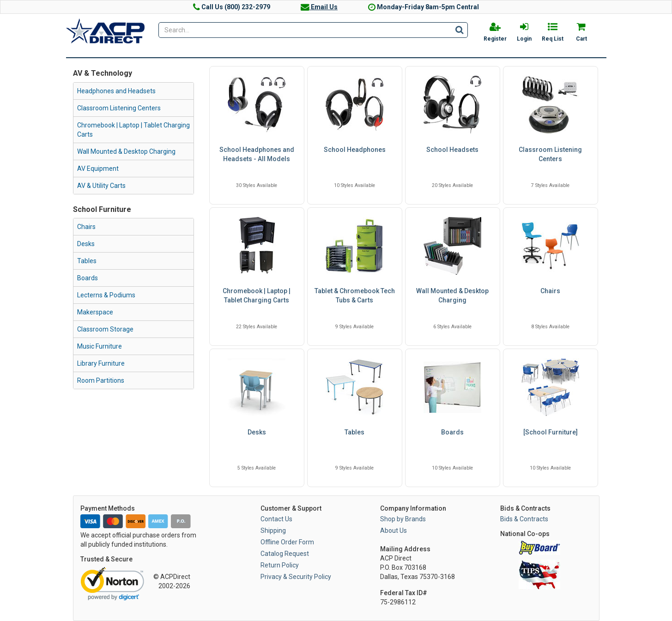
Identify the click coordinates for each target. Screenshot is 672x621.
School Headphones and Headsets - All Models (257, 154)
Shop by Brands (403, 519)
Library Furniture (101, 363)
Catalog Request (285, 554)
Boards (88, 278)
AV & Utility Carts (101, 186)
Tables (87, 261)
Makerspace (95, 312)
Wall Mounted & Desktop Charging (126, 151)
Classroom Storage (105, 329)
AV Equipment (98, 169)
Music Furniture (100, 346)
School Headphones (355, 150)
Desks (86, 244)
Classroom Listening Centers (119, 108)
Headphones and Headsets (116, 91)
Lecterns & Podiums (106, 295)
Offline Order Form (287, 542)
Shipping (273, 531)
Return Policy (280, 565)
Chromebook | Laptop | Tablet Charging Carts (133, 130)
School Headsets (452, 150)
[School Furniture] (551, 432)
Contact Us (276, 519)
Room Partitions (101, 380)
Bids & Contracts (524, 519)
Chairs (86, 227)
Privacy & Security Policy (296, 577)
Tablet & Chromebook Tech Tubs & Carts (355, 295)
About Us (394, 531)
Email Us (319, 7)
